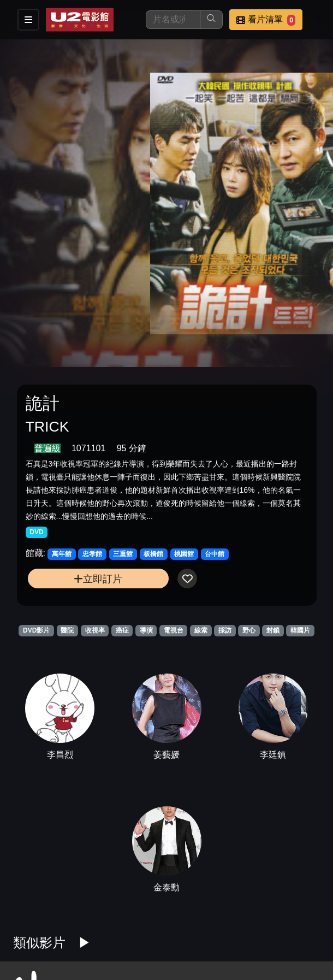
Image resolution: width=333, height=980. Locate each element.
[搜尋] (173, 20)
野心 (249, 630)
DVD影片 (36, 630)
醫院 (67, 630)
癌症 (122, 630)
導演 (146, 630)
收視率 (95, 630)
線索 (201, 630)
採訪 (225, 630)
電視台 (174, 630)
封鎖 (273, 630)
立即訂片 (98, 579)
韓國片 (300, 630)
